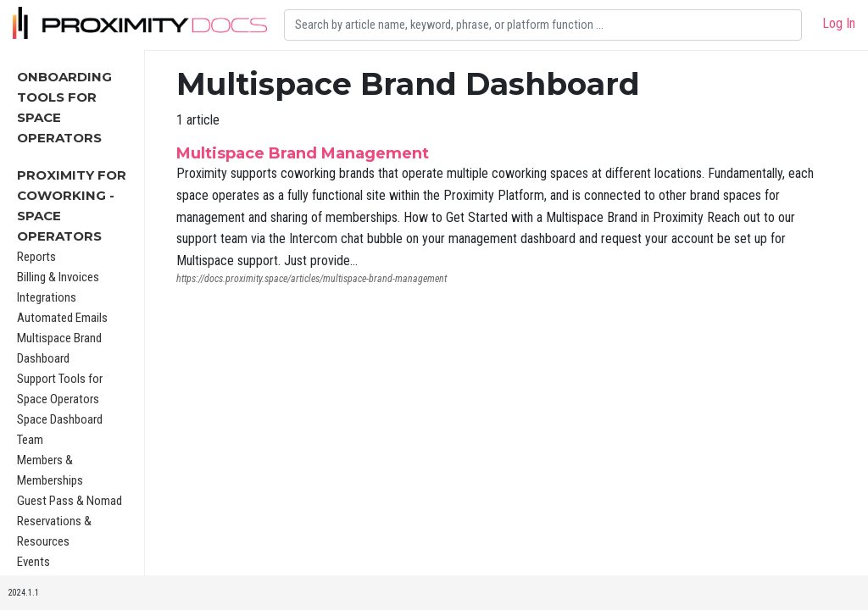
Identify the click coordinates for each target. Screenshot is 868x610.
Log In (839, 23)
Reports (36, 257)
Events (33, 562)
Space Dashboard (60, 419)
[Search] (543, 25)
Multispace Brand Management (303, 153)
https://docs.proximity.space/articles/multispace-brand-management (312, 279)
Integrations (47, 297)
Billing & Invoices (58, 277)
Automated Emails (62, 318)
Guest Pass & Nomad (70, 501)
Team (30, 440)
